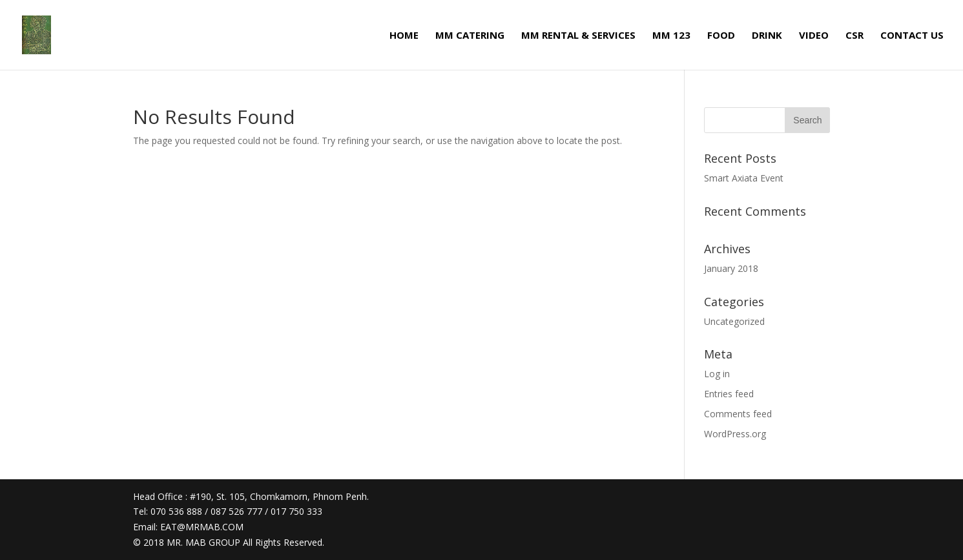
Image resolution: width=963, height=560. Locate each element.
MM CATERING (470, 36)
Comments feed (738, 414)
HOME (404, 36)
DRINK (767, 36)
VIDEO (814, 36)
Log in (717, 374)
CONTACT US (912, 36)
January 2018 (731, 268)
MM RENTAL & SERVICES (578, 36)
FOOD (721, 36)
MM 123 (671, 36)
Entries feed (729, 394)
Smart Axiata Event (744, 178)
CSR (854, 36)
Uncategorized (734, 321)
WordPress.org (735, 434)
